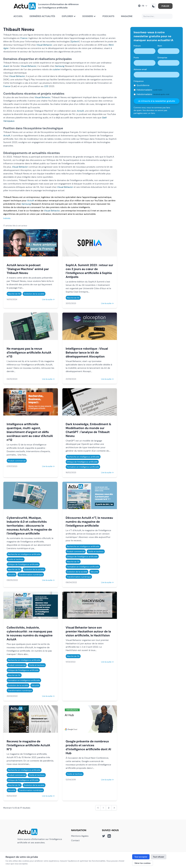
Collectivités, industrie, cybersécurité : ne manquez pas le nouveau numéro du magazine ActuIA (30, 633)
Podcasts (108, 16)
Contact (75, 840)
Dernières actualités (42, 16)
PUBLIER (165, 6)
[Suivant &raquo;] (114, 808)
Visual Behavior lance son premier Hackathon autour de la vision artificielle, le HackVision (88, 631)
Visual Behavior (44, 45)
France (24, 38)
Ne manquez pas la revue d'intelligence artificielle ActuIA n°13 (29, 353)
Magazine (127, 16)
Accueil (18, 16)
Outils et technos (16, 559)
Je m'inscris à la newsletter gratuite (156, 101)
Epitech (75, 41)
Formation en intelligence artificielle (83, 467)
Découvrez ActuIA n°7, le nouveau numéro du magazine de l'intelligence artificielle (89, 522)
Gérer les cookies (143, 863)
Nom (160, 46)
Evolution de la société (34, 294)
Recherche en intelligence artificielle (83, 457)
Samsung (60, 66)
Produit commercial (17, 461)
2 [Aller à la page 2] (109, 808)
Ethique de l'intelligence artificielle (82, 462)
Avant (6, 66)
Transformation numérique (31, 575)
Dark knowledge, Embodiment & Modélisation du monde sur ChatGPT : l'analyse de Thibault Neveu (89, 430)
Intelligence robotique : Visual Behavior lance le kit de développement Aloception (87, 353)
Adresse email (140, 69)
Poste (136, 58)
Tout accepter (141, 857)
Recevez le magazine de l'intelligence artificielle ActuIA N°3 (28, 745)
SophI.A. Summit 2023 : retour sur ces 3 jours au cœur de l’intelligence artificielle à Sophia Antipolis (89, 271)
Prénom (137, 46)
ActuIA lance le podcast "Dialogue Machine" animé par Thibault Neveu (28, 269)
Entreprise (162, 58)
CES (46, 86)
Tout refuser (159, 857)
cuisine (56, 69)
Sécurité (12, 575)
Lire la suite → (48, 299)
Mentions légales (80, 836)
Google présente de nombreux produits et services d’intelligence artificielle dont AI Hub (88, 747)
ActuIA (80, 111)
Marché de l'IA (14, 294)
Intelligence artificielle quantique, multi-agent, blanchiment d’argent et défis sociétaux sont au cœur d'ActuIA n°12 (30, 432)
